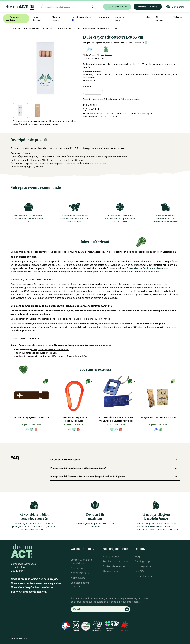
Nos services (78, 568)
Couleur (87, 86)
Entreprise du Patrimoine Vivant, (50, 349)
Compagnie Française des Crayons (105, 42)
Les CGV (140, 571)
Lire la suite (89, 80)
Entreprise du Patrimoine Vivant (145, 268)
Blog (137, 556)
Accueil (17, 29)
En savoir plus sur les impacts (95, 58)
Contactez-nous (144, 576)
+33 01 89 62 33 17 (117, 7)
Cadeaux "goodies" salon (57, 29)
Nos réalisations (112, 556)
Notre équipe (78, 578)
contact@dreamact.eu (24, 564)
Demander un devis (148, 7)
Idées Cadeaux (32, 29)
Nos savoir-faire (80, 573)
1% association (111, 571)
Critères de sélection (114, 566)
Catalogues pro (143, 561)
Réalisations (178, 17)
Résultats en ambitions (115, 561)
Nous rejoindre (143, 566)
